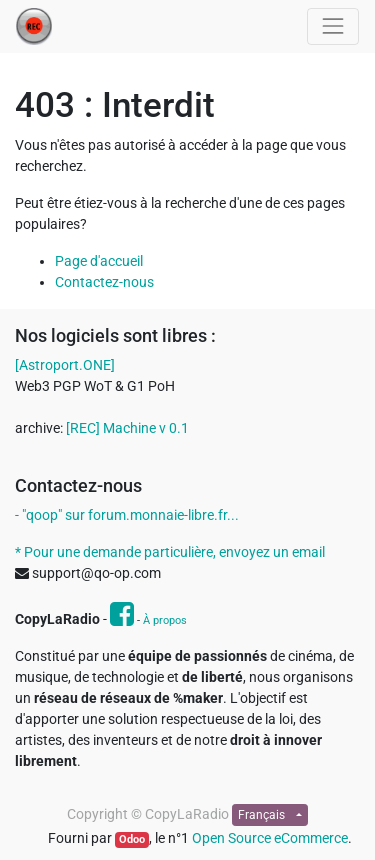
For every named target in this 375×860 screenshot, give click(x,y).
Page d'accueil (99, 261)
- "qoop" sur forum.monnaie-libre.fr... (127, 515)
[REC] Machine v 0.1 (127, 428)
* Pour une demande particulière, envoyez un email (170, 552)
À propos (165, 620)
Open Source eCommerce (270, 838)
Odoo (132, 839)
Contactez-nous (104, 282)
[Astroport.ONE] (65, 365)
